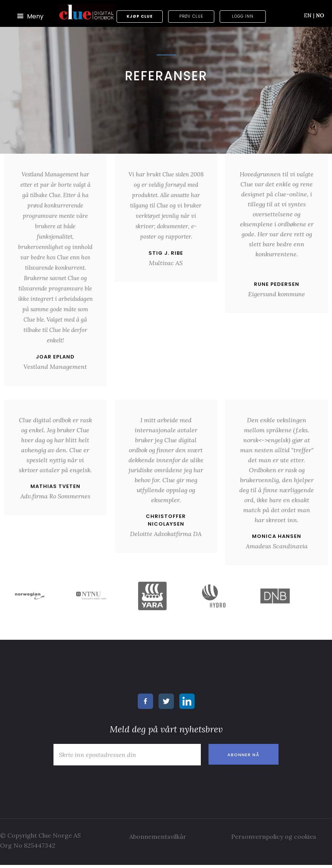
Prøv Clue (191, 16)
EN (309, 15)
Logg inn (243, 16)
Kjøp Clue (140, 16)
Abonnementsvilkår (158, 836)
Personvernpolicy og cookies (274, 836)
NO (320, 15)
